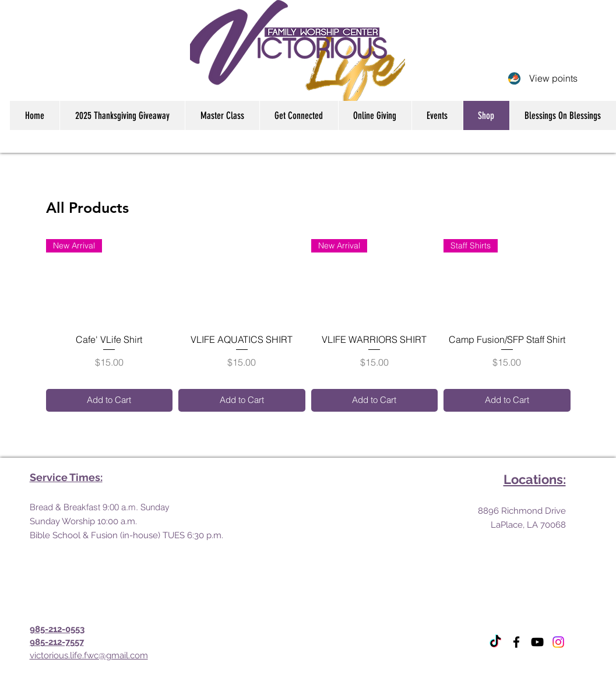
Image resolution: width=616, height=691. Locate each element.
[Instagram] (558, 642)
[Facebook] (516, 642)
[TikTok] (495, 642)
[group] (308, 325)
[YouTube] (537, 642)
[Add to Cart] (110, 400)
